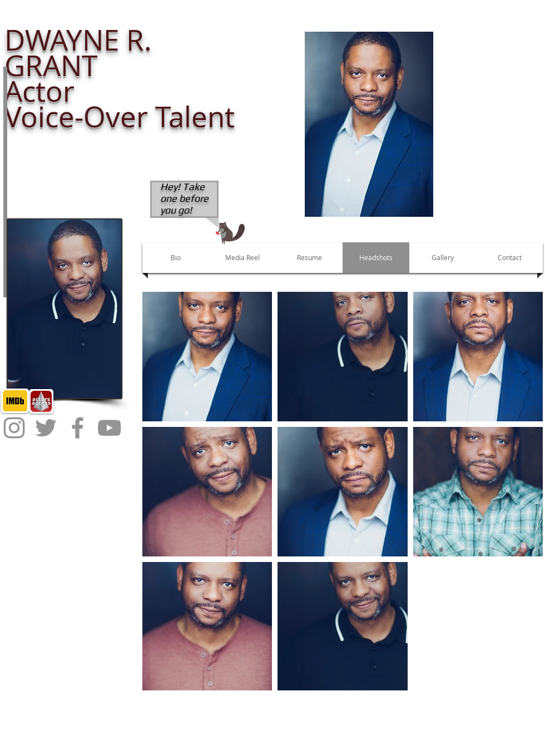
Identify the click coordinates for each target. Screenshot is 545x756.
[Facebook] (78, 428)
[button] (369, 124)
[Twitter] (46, 428)
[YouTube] (109, 428)
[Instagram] (14, 428)
